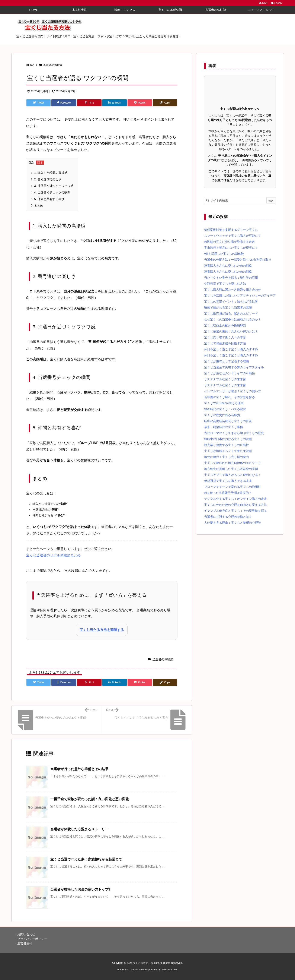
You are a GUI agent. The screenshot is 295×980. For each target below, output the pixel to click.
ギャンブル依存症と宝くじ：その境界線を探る (235, 511)
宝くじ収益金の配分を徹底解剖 (225, 325)
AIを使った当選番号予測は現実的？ (228, 493)
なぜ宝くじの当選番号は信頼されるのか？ (233, 319)
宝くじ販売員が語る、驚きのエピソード (231, 313)
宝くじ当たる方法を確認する (102, 630)
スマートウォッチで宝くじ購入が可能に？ (233, 236)
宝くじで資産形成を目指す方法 (225, 343)
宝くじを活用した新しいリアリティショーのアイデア (240, 295)
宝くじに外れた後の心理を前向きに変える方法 (235, 505)
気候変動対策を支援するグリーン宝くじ (231, 230)
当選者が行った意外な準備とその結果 (79, 769)
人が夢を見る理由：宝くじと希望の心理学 (233, 523)
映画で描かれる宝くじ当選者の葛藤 (228, 307)
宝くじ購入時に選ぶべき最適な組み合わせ (233, 290)
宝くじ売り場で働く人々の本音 (225, 337)
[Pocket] (140, 103)
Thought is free (169, 970)
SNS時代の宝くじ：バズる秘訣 (225, 409)
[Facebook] (64, 103)
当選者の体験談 (53, 65)
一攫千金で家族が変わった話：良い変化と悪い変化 (90, 799)
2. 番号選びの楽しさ (46, 179)
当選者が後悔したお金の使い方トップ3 (80, 889)
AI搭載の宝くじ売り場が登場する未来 (229, 242)
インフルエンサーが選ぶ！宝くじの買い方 (233, 391)
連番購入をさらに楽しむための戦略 (228, 266)
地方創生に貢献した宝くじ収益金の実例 (231, 469)
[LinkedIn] (115, 103)
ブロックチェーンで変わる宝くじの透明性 (233, 487)
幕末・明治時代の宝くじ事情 (224, 427)
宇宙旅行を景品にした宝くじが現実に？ (231, 248)
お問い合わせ (26, 934)
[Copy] (165, 103)
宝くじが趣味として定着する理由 (227, 361)
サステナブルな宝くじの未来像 (225, 379)
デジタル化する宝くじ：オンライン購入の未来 (235, 499)
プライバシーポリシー (32, 939)
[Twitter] (39, 103)
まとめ (37, 205)
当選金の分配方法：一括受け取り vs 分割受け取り (238, 260)
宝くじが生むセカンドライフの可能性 (230, 373)
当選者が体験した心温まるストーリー (79, 829)
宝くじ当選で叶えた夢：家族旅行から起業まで (86, 859)
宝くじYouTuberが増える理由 (224, 403)
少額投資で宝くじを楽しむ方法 (225, 284)
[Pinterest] (89, 103)
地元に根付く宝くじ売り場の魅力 (227, 457)
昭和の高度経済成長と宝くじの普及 (228, 421)
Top (32, 65)
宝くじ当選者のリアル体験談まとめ (53, 555)
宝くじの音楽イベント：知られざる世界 (231, 301)
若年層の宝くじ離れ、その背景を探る (230, 397)
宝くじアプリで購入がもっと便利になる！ (233, 475)
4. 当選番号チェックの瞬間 (51, 192)
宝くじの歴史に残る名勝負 (222, 415)
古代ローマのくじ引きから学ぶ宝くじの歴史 (234, 433)
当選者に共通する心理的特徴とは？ (228, 517)
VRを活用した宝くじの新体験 (224, 254)
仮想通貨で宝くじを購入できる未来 (228, 481)
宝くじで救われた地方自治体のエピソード (233, 463)
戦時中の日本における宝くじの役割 (228, 439)
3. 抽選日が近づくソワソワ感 (52, 186)
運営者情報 (25, 943)
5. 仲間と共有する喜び (48, 199)
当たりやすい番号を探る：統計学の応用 (231, 278)
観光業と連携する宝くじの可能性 (227, 445)
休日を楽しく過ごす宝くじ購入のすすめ (231, 349)
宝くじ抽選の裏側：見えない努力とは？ (231, 331)
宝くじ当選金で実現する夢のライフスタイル (234, 367)
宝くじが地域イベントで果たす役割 (228, 451)
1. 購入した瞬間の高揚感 (49, 173)
